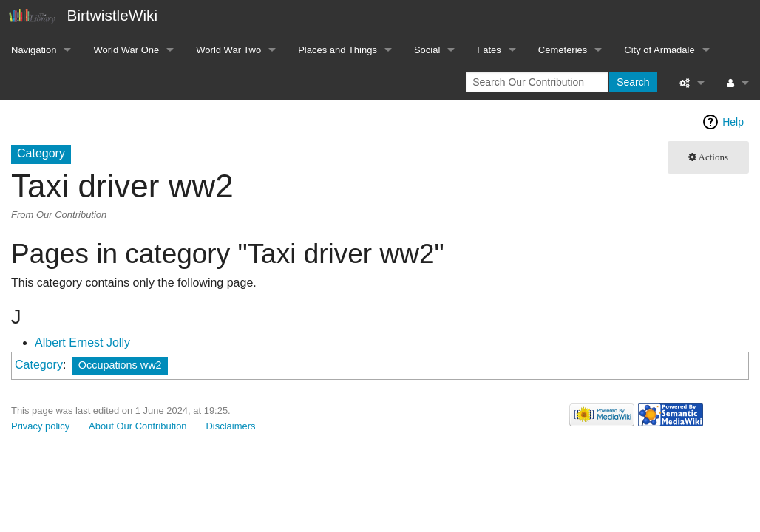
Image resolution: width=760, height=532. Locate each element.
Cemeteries (563, 50)
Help (733, 122)
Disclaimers (231, 426)
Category (39, 365)
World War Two (228, 50)
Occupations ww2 (120, 365)
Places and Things (337, 50)
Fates (489, 50)
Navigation (34, 50)
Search (633, 82)
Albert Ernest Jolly (82, 342)
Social (427, 50)
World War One (126, 50)
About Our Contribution (138, 426)
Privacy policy (40, 426)
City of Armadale (659, 50)
